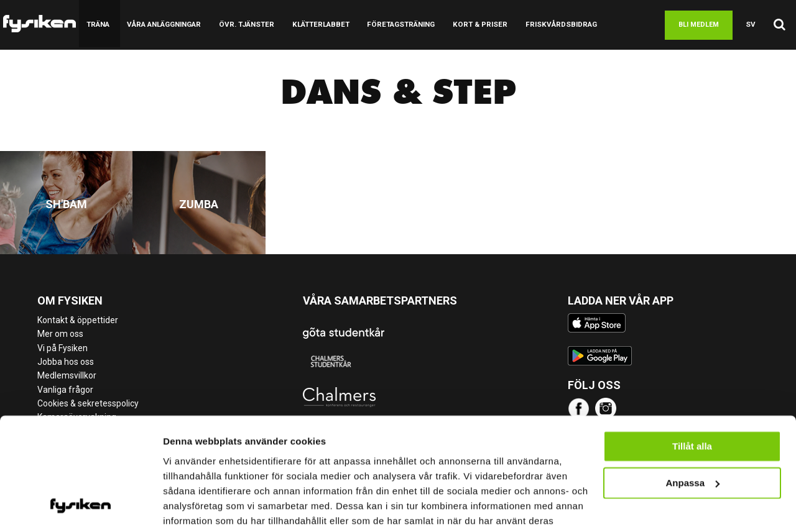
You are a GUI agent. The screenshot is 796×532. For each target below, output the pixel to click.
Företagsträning (394, 25)
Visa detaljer (191, 507)
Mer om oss (60, 334)
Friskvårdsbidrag (550, 25)
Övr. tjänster (244, 25)
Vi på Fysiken (62, 348)
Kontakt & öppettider (78, 320)
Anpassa (692, 420)
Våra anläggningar (163, 25)
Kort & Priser (471, 25)
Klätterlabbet (316, 25)
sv (752, 25)
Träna (97, 25)
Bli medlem (700, 25)
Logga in (770, 74)
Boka (630, 25)
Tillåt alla (692, 384)
